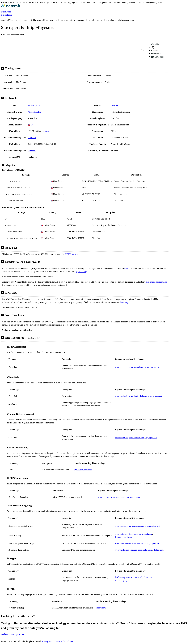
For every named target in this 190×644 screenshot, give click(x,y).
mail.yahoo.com (145, 577)
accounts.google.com (124, 580)
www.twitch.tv (138, 543)
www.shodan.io (122, 396)
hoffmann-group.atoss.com (126, 577)
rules (126, 268)
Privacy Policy (48, 641)
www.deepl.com (137, 367)
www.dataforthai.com (138, 396)
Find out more (7, 634)
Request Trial (19, 634)
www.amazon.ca (133, 497)
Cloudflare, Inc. (35, 112)
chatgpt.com (159, 550)
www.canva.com (152, 367)
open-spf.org (82, 272)
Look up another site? (13, 35)
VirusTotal (46, 131)
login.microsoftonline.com (141, 550)
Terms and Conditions (64, 641)
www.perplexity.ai (152, 526)
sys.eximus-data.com (83, 470)
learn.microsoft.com (123, 537)
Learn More (6, 12)
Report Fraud (7, 15)
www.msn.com (121, 526)
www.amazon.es (105, 497)
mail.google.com (152, 543)
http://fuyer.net (34, 105)
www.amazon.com (136, 526)
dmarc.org (124, 302)
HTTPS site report (73, 254)
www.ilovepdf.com (137, 438)
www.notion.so (121, 438)
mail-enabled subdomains (156, 282)
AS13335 (32, 138)
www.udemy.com (122, 367)
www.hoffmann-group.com (126, 534)
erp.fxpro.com (151, 438)
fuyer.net (115, 105)
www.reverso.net (155, 396)
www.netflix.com (122, 550)
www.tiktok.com (145, 534)
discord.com (101, 608)
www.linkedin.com (123, 543)
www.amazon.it (119, 497)
